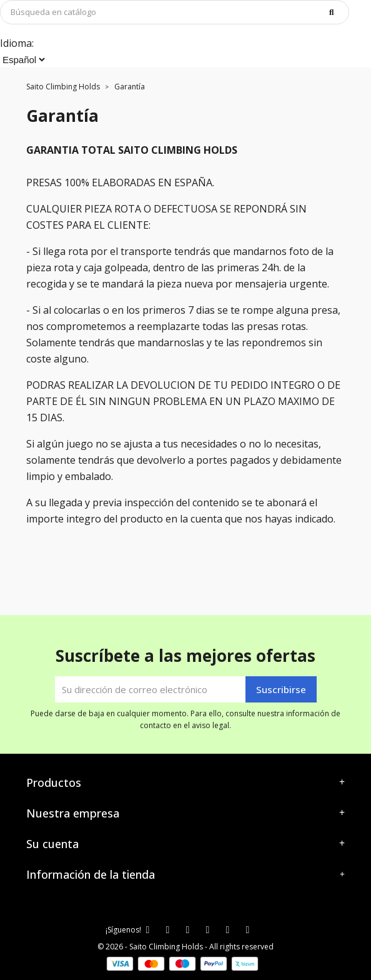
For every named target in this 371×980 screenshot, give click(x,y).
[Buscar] (175, 12)
